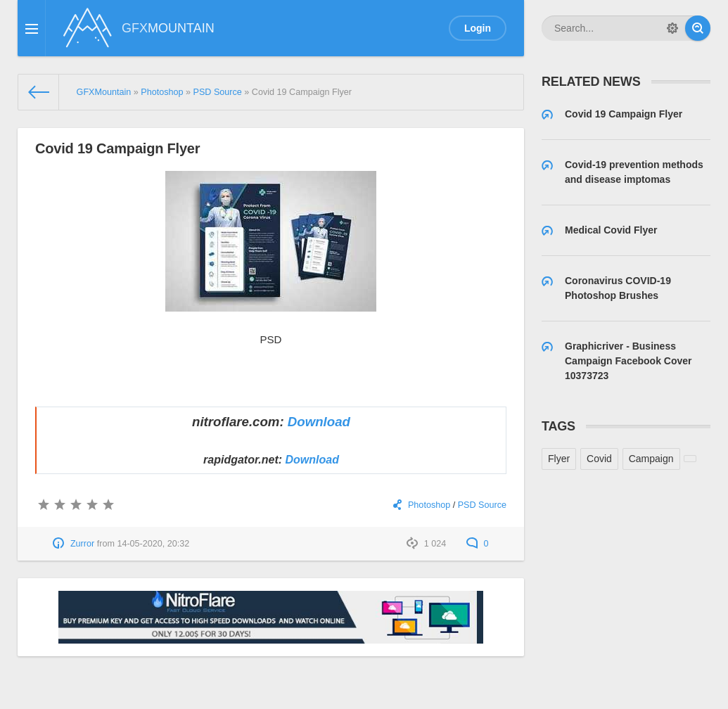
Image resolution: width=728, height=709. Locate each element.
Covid (599, 459)
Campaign (651, 459)
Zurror (82, 544)
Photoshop (429, 505)
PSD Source (482, 505)
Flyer (559, 459)
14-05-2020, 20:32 (153, 544)
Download (319, 422)
